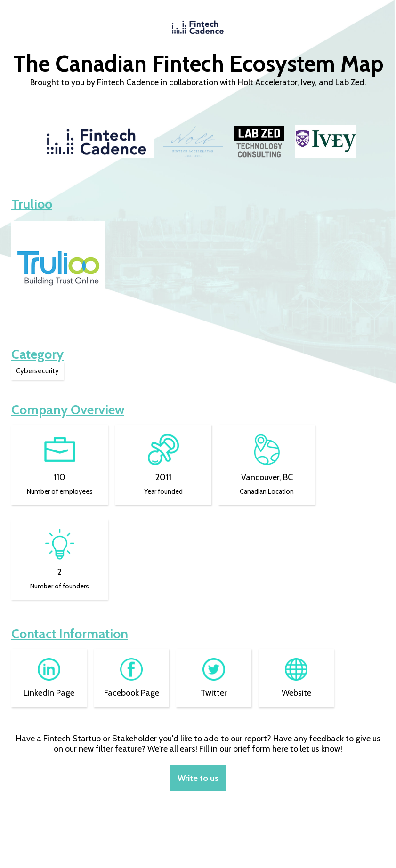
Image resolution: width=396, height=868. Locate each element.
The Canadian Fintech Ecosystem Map (198, 64)
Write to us (198, 778)
